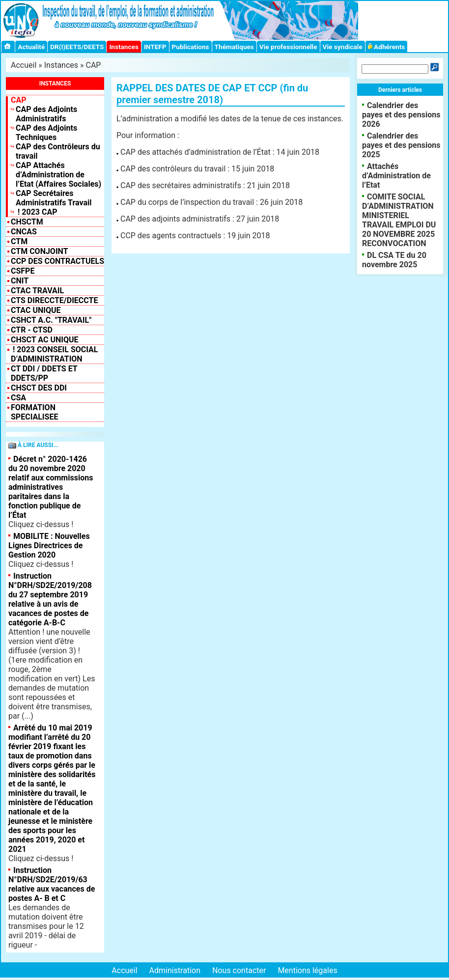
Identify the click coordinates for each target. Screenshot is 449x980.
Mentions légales (307, 970)
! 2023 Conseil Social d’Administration (55, 354)
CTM (19, 241)
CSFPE (23, 271)
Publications (191, 47)
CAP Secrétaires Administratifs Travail (54, 198)
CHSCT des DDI (39, 388)
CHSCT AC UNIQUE (44, 340)
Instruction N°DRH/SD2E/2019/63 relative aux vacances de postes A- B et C (52, 884)
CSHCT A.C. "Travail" (51, 320)
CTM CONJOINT (40, 251)
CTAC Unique (36, 310)
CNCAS (24, 232)
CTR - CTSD (32, 330)
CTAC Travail (37, 291)
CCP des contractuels (57, 261)
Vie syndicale (343, 47)
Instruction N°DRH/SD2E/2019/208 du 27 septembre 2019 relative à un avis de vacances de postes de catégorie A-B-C (50, 599)
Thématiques (234, 47)
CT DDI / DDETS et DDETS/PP (44, 373)
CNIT (20, 281)
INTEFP (155, 47)
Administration (175, 970)
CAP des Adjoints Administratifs (46, 114)
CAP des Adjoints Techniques (46, 133)
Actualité (31, 47)
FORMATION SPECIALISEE (34, 412)
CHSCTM (27, 222)
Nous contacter (239, 970)
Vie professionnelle (288, 47)
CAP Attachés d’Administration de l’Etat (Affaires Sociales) (58, 175)
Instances (124, 47)
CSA (18, 398)
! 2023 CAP (37, 212)
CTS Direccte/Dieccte (54, 300)
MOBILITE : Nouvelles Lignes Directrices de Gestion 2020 (49, 546)
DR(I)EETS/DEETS (77, 47)
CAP (94, 65)
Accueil (24, 65)
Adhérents (387, 47)
